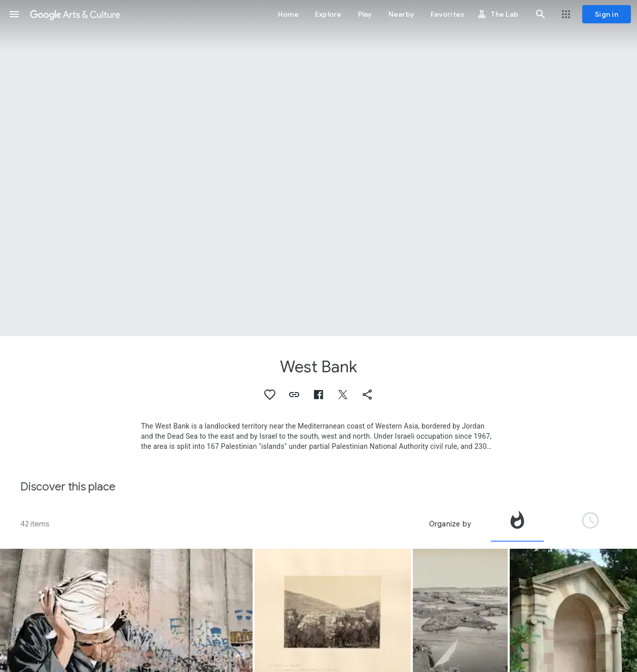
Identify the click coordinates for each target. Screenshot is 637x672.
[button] (14, 14)
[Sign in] (607, 14)
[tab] (517, 524)
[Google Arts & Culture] (75, 14)
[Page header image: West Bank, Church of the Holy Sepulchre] (318, 168)
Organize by (450, 524)
